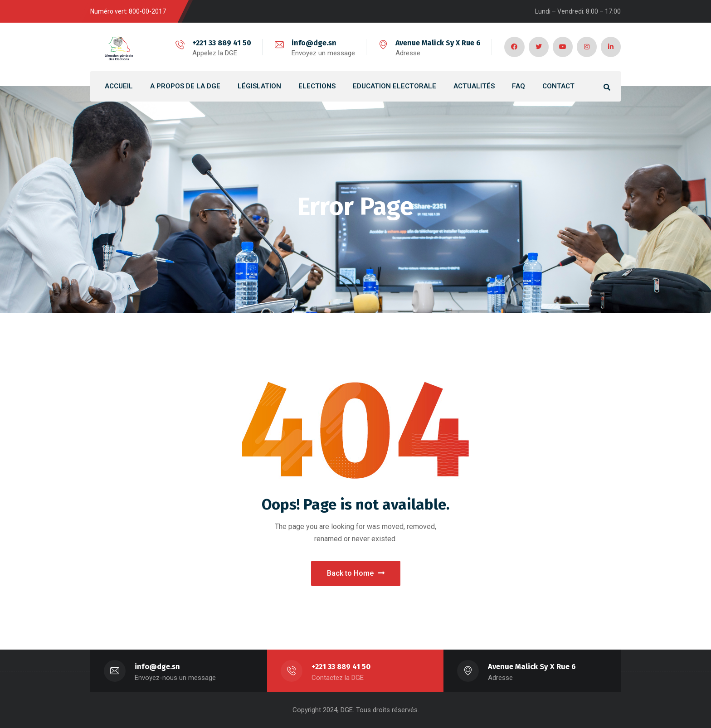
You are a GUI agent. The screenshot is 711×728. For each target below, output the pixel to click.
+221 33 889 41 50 (220, 43)
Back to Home (356, 573)
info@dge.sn (312, 43)
